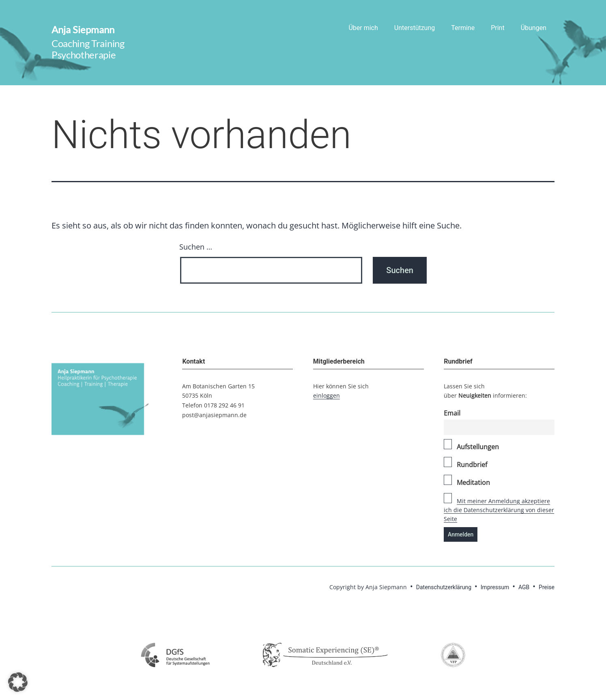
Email (452, 413)
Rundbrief (465, 463)
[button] (18, 682)
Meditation (467, 481)
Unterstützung (415, 28)
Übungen (534, 28)
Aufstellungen (471, 445)
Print (497, 28)
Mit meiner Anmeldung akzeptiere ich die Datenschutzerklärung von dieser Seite (499, 510)
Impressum (495, 587)
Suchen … (196, 247)
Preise (547, 587)
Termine (463, 28)
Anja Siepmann (83, 29)
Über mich (363, 28)
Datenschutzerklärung (444, 587)
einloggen (327, 395)
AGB (524, 587)
